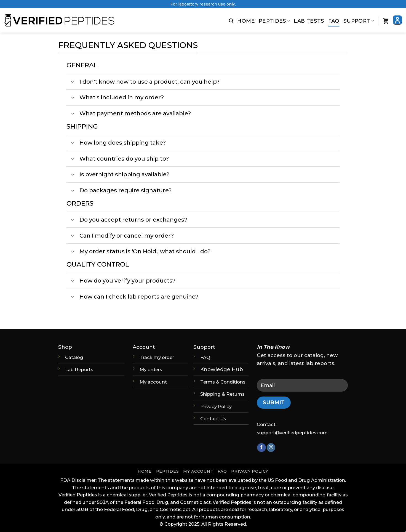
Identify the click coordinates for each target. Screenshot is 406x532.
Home (246, 21)
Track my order (157, 357)
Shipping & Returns (222, 394)
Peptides (274, 21)
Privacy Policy (216, 406)
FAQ (334, 21)
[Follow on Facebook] (261, 448)
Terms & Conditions (223, 382)
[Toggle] (73, 82)
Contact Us (213, 419)
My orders (151, 369)
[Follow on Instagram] (271, 448)
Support (359, 21)
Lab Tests (309, 21)
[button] (231, 21)
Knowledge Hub (222, 369)
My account (153, 382)
